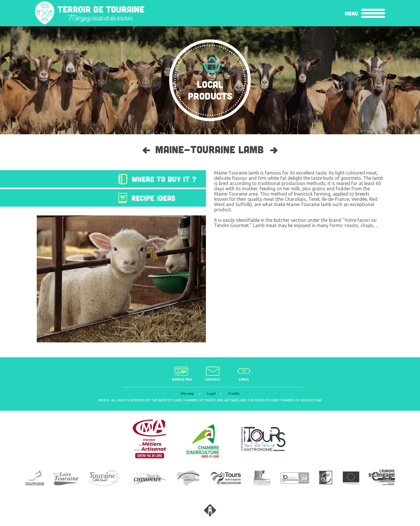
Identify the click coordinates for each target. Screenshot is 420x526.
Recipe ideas (153, 198)
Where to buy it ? (164, 179)
